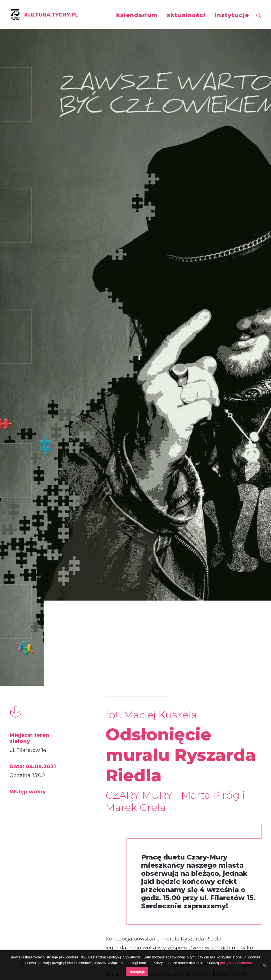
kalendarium (137, 15)
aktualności (186, 15)
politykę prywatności (236, 963)
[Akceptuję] (264, 965)
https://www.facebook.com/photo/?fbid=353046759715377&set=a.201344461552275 (155, 836)
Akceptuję (137, 972)
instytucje (232, 15)
